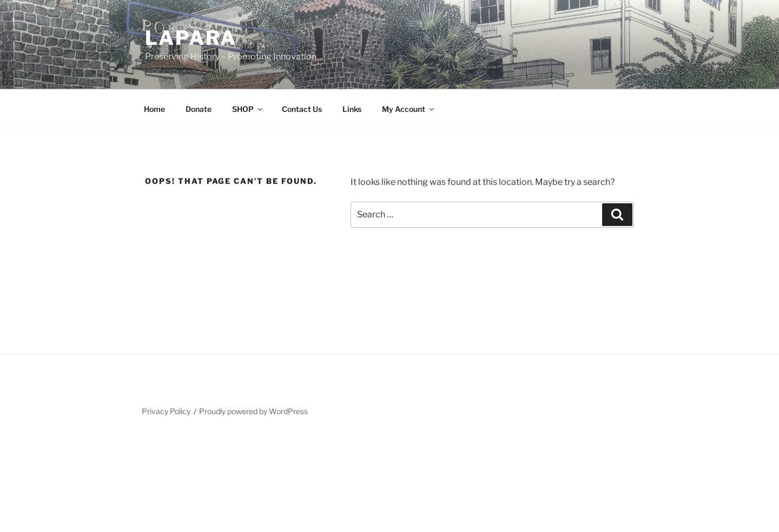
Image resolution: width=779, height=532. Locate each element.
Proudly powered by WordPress (253, 411)
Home (154, 109)
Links (352, 109)
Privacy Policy (166, 411)
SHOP (248, 109)
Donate (199, 109)
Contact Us (302, 109)
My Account (409, 109)
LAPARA (191, 38)
